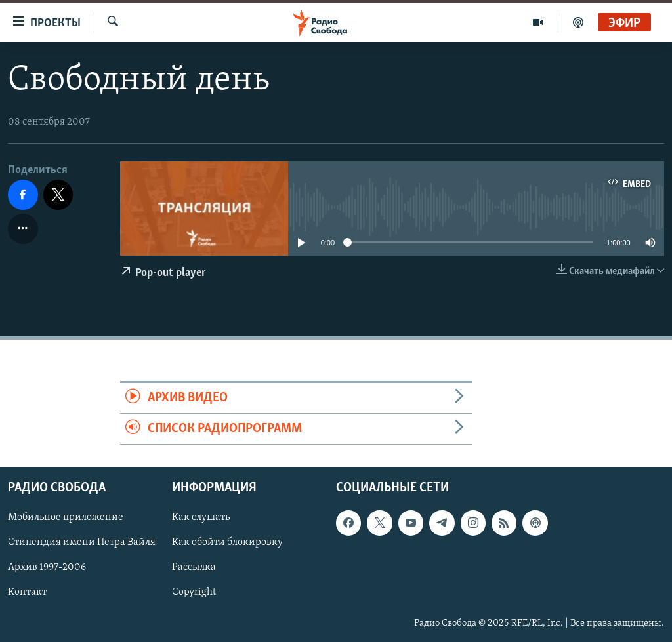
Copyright (194, 593)
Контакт (27, 593)
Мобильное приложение (66, 518)
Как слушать (201, 518)
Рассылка (194, 568)
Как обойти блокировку (227, 543)
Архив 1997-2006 (47, 568)
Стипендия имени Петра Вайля (82, 543)
